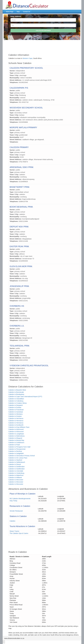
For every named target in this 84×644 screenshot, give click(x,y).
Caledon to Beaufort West (17, 390)
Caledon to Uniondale (16, 471)
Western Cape (28, 58)
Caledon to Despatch (16, 405)
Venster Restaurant (16, 511)
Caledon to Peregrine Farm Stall (19, 447)
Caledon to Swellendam (17, 467)
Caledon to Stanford (15, 460)
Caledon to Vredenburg (16, 473)
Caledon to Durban (15, 407)
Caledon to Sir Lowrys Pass (18, 458)
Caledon (12, 521)
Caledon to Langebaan (16, 434)
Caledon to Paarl (14, 445)
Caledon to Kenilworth (16, 425)
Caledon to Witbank (15, 478)
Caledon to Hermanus (16, 418)
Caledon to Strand (15, 464)
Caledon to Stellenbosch (17, 462)
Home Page (10, 12)
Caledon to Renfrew (15, 451)
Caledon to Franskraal (16, 410)
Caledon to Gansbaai (16, 412)
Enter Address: (16, 16)
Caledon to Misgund (15, 438)
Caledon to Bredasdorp (16, 394)
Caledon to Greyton (15, 416)
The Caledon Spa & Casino (19, 533)
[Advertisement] (44, 46)
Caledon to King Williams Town (19, 427)
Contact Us (27, 12)
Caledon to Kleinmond (16, 429)
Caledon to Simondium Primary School (22, 456)
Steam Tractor (14, 531)
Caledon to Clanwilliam (16, 399)
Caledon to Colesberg (16, 401)
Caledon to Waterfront (16, 475)
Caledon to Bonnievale (16, 392)
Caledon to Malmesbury (17, 436)
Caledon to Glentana (15, 414)
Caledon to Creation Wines (18, 403)
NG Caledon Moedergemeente (20, 499)
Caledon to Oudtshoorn (16, 443)
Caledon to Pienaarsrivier (17, 449)
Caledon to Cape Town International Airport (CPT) (25, 397)
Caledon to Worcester (16, 480)
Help (18, 12)
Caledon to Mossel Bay (16, 440)
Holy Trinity (13, 501)
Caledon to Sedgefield (16, 453)
